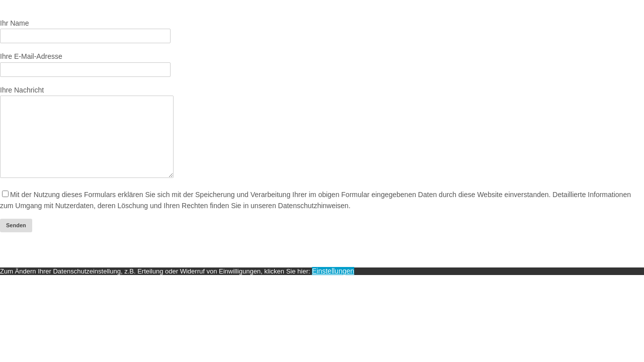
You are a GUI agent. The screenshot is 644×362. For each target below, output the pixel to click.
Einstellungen (333, 286)
